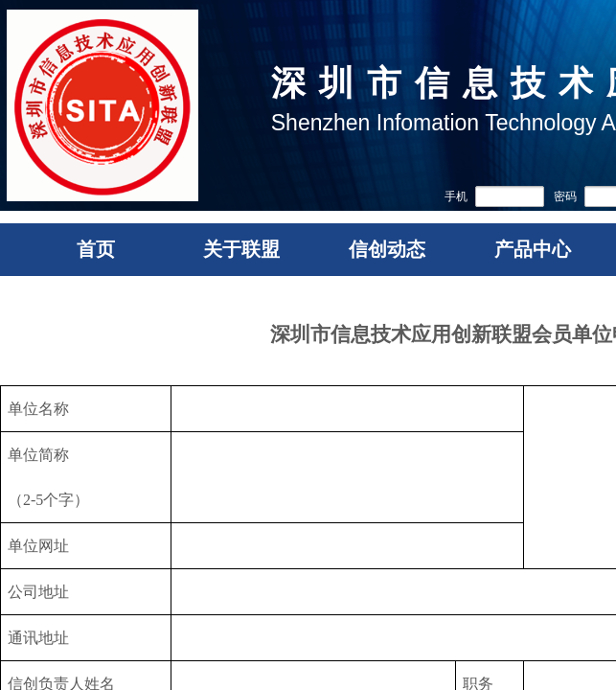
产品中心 (533, 249)
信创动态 (387, 249)
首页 (96, 249)
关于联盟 (241, 249)
